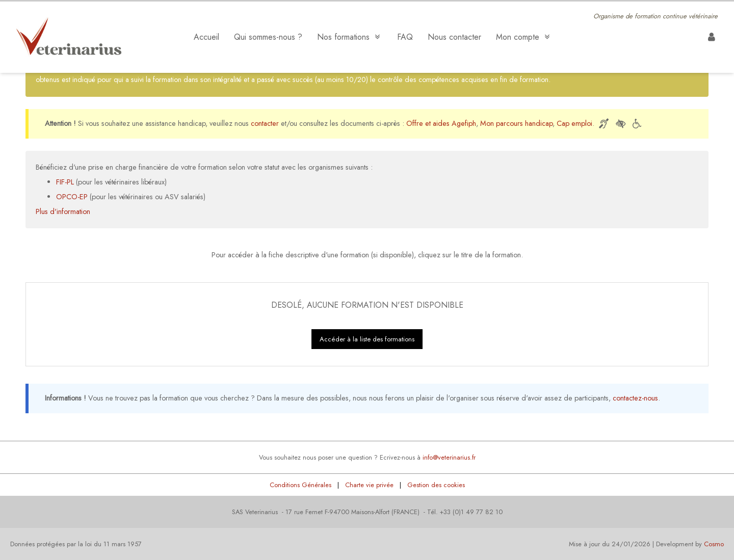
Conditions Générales (300, 485)
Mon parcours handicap (516, 123)
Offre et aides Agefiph (441, 123)
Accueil (206, 37)
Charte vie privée (369, 485)
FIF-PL (65, 182)
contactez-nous (635, 398)
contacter (265, 123)
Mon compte (524, 37)
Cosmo (714, 544)
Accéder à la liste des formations (367, 339)
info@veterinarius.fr (449, 457)
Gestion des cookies (436, 485)
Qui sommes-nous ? (268, 37)
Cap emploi (574, 123)
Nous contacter (454, 37)
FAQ (405, 37)
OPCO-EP (72, 197)
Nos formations (350, 37)
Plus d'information (63, 211)
